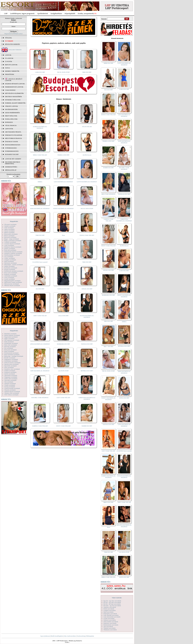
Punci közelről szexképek (12, 355)
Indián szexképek (9, 266)
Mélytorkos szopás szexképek (13, 282)
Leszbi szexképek (10, 279)
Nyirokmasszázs (12, 151)
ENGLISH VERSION (15, 50)
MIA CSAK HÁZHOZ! (108, 194)
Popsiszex (9, 122)
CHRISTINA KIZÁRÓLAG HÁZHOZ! (87, 398)
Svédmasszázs (11, 148)
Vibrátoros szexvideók (110, 630)
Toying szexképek (10, 387)
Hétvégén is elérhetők (14, 93)
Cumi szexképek (9, 245)
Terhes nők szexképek (11, 379)
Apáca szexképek (9, 229)
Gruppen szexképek (10, 260)
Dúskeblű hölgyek (13, 100)
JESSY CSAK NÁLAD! (64, 426)
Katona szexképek (10, 269)
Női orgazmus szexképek (12, 340)
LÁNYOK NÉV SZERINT (13, 159)
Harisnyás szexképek (11, 263)
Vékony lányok (11, 106)
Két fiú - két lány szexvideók (112, 604)
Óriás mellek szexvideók (111, 622)
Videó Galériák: (117, 598)
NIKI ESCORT (87, 72)
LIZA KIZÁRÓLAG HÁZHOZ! (63, 182)
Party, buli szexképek (11, 345)
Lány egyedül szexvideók (111, 615)
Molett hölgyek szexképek (12, 335)
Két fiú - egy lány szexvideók (112, 602)
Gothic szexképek (10, 258)
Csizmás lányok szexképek (12, 244)
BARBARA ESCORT (63, 344)
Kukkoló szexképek (10, 274)
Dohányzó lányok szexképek (13, 247)
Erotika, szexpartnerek (86, 13)
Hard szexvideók (108, 612)
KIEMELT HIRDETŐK (12, 71)
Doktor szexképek (10, 248)
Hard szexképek (9, 261)
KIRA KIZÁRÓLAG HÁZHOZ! (40, 208)
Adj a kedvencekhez (70, 636)
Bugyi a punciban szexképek (13, 240)
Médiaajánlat (90, 636)
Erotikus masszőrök (13, 97)
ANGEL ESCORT (87, 289)
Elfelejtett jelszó (18, 34)
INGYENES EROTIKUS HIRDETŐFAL (13, 163)
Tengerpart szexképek (11, 377)
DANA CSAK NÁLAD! (87, 235)
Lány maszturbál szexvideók (112, 617)
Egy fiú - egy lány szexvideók (112, 601)
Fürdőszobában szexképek (12, 255)
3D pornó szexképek (10, 224)
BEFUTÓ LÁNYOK (11, 65)
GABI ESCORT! (124, 271)
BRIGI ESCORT (108, 502)
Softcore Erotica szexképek (12, 363)
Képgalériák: (14, 221)
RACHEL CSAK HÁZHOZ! (40, 398)
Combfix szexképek (10, 242)
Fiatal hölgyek (11, 119)
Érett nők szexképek (10, 250)
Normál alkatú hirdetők (15, 103)
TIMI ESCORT (40, 235)
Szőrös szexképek (10, 374)
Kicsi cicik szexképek (11, 273)
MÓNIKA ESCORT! (87, 371)
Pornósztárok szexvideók (111, 625)
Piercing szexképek (10, 347)
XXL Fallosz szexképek (11, 395)
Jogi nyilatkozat (45, 636)
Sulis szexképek (9, 367)
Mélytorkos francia (13, 138)
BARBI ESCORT (87, 426)
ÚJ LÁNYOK (9, 58)
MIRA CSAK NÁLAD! (40, 155)
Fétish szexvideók (109, 609)
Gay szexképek (9, 257)
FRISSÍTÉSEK (10, 74)
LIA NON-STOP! (63, 371)
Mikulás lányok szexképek (12, 285)
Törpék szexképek (10, 385)
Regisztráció (8, 34)
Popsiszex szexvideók (110, 623)
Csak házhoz (10, 90)
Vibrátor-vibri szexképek (12, 393)
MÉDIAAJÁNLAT (11, 170)
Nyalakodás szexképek (11, 343)
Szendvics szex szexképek (12, 369)
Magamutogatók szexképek (12, 281)
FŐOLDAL (9, 38)
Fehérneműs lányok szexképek (13, 252)
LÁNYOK (8, 55)
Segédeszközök (11, 109)
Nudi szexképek (9, 342)
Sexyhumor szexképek (11, 361)
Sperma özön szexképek (11, 364)
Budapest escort (12, 154)
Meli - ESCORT (108, 347)
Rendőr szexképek (10, 358)
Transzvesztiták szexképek (12, 388)
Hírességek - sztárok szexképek (14, 265)
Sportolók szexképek (10, 366)
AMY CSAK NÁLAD (40, 316)
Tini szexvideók (108, 626)
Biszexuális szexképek (11, 234)
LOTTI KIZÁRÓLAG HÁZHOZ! (87, 182)
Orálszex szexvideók (110, 620)
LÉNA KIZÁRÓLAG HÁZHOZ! (40, 344)
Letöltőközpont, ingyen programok (22, 13)
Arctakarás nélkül (13, 132)
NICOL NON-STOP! (64, 72)
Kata (63, 235)
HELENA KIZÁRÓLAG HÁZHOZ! (124, 526)
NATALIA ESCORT (63, 289)
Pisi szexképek (9, 348)
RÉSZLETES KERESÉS (12, 44)
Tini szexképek (9, 382)
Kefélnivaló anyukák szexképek (14, 271)
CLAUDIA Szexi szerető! (40, 262)
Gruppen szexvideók (110, 610)
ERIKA (40, 182)
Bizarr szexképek (9, 236)
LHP (6, 13)
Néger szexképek (9, 338)
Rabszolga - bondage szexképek (14, 356)
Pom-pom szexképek (10, 350)
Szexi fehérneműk (12, 113)
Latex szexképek (9, 277)
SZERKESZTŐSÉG (11, 167)
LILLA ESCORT (63, 316)
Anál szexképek (9, 228)
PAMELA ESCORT (64, 155)
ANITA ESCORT (63, 127)
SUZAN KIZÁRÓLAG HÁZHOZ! (87, 316)
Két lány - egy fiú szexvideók (112, 606)
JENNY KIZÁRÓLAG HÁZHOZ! (63, 208)
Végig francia (11, 125)
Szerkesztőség (81, 636)
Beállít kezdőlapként (57, 636)
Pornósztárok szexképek (11, 353)
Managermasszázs (13, 145)
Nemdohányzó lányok (14, 87)
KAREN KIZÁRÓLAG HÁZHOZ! (40, 127)
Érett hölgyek (11, 116)
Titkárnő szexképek (10, 383)
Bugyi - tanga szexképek (12, 239)
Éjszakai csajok (12, 142)
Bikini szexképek (9, 232)
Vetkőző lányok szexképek (12, 391)
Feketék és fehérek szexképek (13, 253)
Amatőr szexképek (10, 226)
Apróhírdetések (42, 13)
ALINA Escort (87, 155)
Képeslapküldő (70, 13)
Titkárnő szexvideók (110, 628)
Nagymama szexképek (11, 337)
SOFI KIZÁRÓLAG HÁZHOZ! (40, 371)
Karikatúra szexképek (11, 268)
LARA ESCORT (40, 72)
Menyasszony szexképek (12, 284)
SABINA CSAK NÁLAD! (40, 426)
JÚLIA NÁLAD (87, 127)
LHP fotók (9, 129)
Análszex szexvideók (110, 607)
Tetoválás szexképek (10, 380)
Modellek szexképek (10, 334)
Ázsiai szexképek (9, 231)
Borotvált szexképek (10, 237)
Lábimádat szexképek (11, 276)
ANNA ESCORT (124, 398)
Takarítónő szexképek (11, 375)
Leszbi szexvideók (109, 618)
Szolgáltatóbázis (56, 13)
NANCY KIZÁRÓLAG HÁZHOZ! (109, 399)
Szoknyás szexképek (10, 372)
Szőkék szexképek (10, 371)
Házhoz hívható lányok (15, 84)
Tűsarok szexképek (10, 390)
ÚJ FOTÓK (9, 61)
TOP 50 (7, 68)
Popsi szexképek (9, 351)
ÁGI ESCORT (40, 289)
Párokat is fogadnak (14, 135)
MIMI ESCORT (108, 63)
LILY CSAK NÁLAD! (63, 398)
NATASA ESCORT (87, 344)
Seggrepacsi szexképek (11, 359)
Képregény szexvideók (110, 614)
